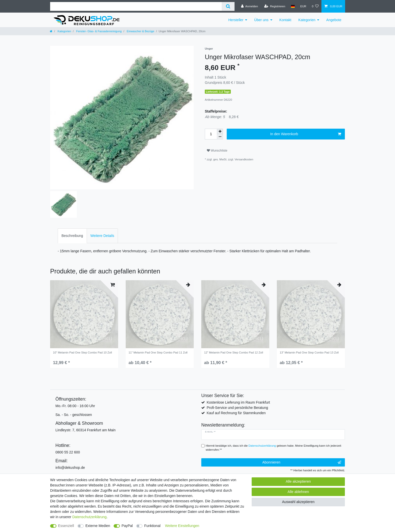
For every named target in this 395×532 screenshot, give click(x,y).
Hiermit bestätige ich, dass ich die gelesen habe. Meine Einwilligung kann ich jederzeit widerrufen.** (274, 448)
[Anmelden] (250, 6)
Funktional (152, 526)
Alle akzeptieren (298, 481)
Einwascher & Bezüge (140, 31)
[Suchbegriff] (136, 6)
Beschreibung (72, 236)
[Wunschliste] (315, 6)
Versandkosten (244, 159)
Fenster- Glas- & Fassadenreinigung (98, 31)
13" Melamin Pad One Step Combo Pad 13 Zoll (309, 352)
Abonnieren (302, 463)
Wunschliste (217, 151)
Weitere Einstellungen (182, 526)
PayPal (127, 526)
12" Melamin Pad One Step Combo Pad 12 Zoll (234, 352)
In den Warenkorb (306, 134)
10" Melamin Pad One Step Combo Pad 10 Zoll (82, 352)
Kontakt (285, 20)
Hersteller (236, 20)
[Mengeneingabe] (211, 134)
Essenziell (66, 526)
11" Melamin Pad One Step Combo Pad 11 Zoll (158, 352)
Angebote (334, 20)
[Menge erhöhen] (220, 131)
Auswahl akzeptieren (298, 502)
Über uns (261, 20)
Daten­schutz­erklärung (89, 517)
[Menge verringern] (220, 137)
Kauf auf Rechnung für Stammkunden (236, 413)
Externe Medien (98, 526)
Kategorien (307, 20)
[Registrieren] (275, 6)
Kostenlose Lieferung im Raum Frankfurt (238, 402)
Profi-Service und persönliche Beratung (237, 408)
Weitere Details (102, 236)
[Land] (293, 6)
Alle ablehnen (298, 492)
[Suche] (228, 6)
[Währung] (303, 6)
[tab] (72, 236)
